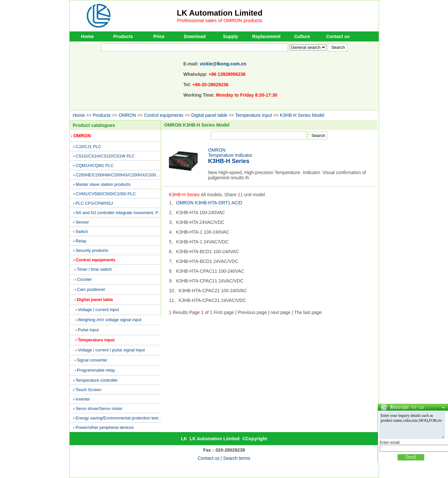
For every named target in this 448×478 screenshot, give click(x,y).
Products (123, 36)
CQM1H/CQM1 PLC (95, 165)
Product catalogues (94, 125)
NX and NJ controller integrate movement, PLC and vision (130, 213)
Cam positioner (91, 289)
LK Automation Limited (220, 13)
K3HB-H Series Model (302, 115)
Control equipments (163, 115)
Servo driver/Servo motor (99, 409)
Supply (231, 36)
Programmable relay (96, 370)
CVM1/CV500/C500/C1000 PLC (106, 194)
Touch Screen (88, 390)
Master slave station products (103, 184)
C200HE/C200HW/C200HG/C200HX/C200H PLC (122, 175)
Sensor (82, 222)
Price (159, 36)
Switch (82, 232)
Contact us (338, 36)
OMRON (127, 115)
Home (87, 36)
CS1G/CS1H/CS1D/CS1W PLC (105, 156)
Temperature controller (97, 380)
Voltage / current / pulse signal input (111, 350)
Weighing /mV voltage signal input (110, 320)
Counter (84, 279)
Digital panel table (209, 115)
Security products (92, 250)
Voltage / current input (98, 310)
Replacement (266, 36)
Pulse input (88, 330)
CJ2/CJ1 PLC (88, 147)
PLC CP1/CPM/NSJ (94, 203)
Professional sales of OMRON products (220, 20)
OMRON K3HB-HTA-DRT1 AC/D (209, 203)
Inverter (83, 399)
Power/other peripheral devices (105, 427)
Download (195, 36)
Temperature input (254, 115)
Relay (81, 241)
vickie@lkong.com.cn (223, 64)
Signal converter (92, 360)
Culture (302, 36)
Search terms (237, 458)
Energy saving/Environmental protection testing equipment (130, 418)
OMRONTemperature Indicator (230, 156)
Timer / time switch (94, 269)
